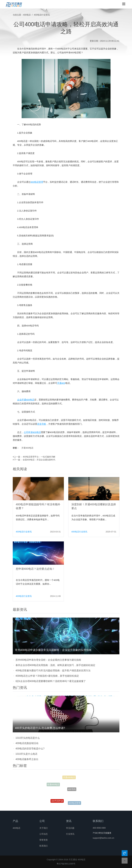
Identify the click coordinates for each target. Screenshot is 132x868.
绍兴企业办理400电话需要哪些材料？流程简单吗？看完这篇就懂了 (51, 681)
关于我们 (44, 828)
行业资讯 (70, 834)
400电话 (27, 15)
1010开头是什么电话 (27, 754)
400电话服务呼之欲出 (27, 759)
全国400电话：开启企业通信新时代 (39, 460)
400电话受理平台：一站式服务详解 (39, 457)
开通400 (61, 383)
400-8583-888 (99, 828)
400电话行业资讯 (42, 15)
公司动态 (44, 834)
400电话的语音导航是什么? (30, 749)
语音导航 (42, 424)
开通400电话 (27, 448)
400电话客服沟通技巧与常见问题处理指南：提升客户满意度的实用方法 (53, 671)
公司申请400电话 (32, 432)
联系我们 (44, 846)
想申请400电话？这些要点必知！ (35, 569)
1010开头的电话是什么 (28, 738)
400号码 (72, 793)
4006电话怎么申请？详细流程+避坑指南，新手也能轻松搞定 (47, 676)
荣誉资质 (44, 840)
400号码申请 (57, 803)
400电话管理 (37, 182)
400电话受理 (74, 804)
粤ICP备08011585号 (66, 864)
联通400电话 (53, 785)
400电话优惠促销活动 (27, 743)
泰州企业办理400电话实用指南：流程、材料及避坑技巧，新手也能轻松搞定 (55, 665)
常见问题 (70, 828)
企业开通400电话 (26, 400)
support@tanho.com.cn (103, 838)
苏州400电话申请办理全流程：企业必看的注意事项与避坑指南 (48, 660)
